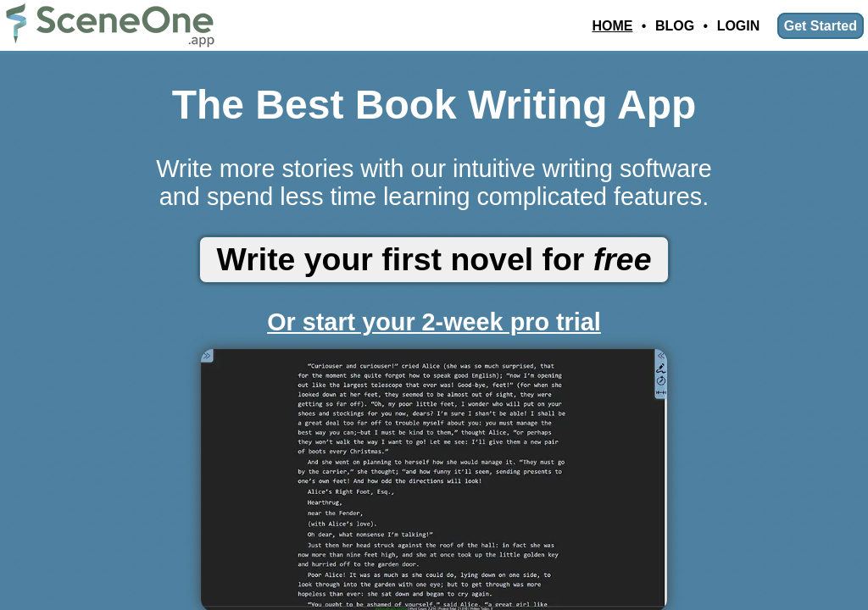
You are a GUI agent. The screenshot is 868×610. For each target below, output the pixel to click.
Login (739, 26)
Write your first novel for (434, 259)
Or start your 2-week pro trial (434, 322)
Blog (675, 26)
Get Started (821, 26)
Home (612, 26)
